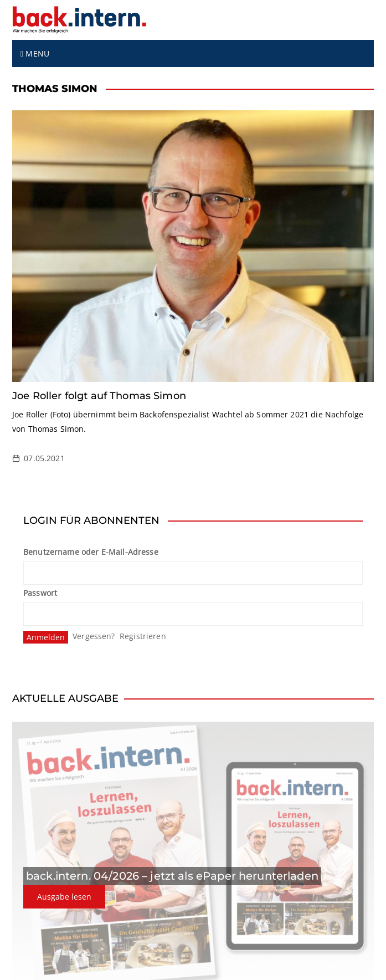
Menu (35, 53)
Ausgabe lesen (64, 897)
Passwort (40, 593)
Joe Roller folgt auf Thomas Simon (99, 396)
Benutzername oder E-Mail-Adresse (91, 552)
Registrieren (143, 636)
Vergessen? (94, 636)
